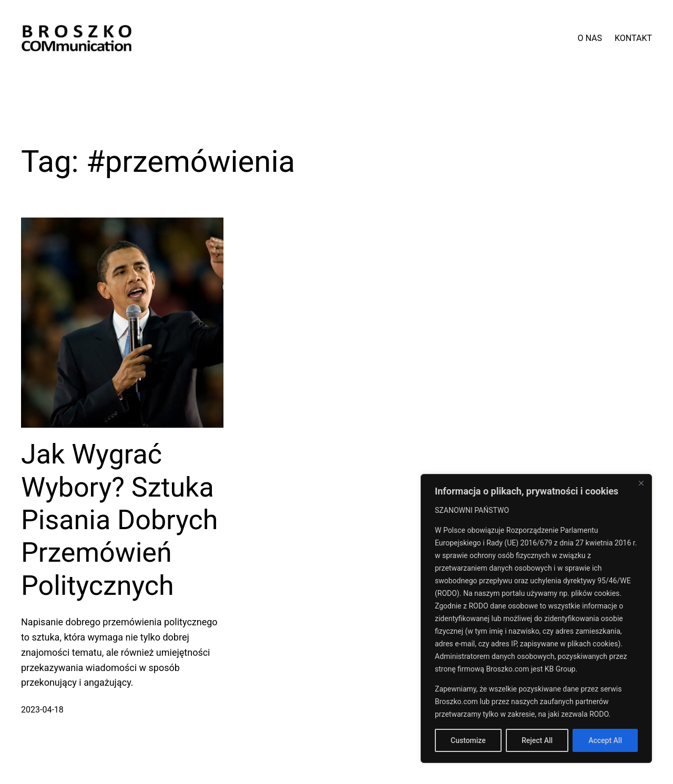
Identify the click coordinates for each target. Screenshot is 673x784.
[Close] (641, 483)
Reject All (537, 740)
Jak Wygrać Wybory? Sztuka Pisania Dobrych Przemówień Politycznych (119, 520)
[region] (536, 618)
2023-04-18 (42, 710)
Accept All (605, 740)
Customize (468, 740)
